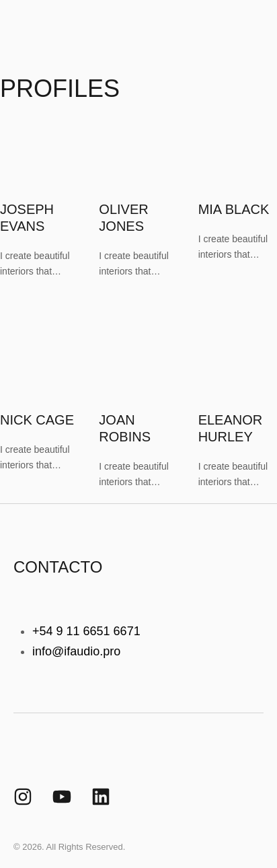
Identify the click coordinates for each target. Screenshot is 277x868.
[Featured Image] (40, 202)
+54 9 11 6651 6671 (86, 631)
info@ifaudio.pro (76, 651)
